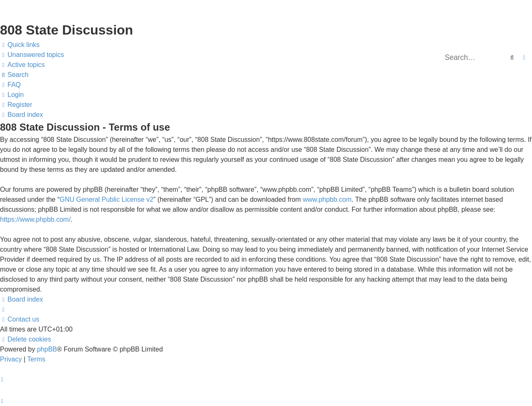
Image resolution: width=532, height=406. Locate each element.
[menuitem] (32, 55)
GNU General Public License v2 (106, 199)
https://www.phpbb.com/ (35, 219)
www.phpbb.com (327, 199)
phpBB (47, 349)
